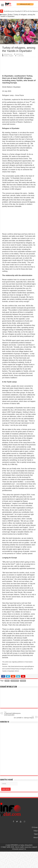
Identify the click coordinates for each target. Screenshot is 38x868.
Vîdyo (36, 831)
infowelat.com (8, 54)
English (11, 56)
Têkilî (36, 834)
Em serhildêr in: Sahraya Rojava (24, 717)
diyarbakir (15, 681)
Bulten (10, 15)
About (36, 838)
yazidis (23, 681)
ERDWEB (14, 845)
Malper (4, 15)
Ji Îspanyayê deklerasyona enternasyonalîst (14, 714)
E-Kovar (35, 827)
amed (7, 681)
